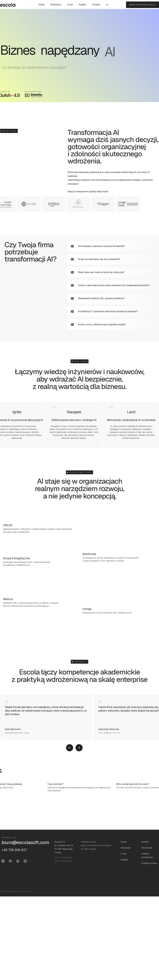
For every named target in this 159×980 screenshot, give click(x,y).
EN (107, 5)
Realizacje (56, 5)
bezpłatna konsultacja (142, 5)
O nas (70, 5)
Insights (82, 5)
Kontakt (96, 5)
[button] (70, 748)
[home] (8, 5)
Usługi (41, 5)
